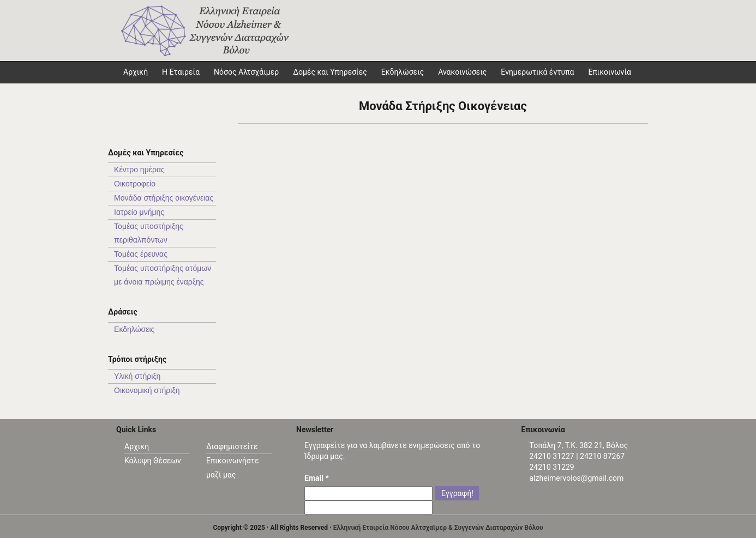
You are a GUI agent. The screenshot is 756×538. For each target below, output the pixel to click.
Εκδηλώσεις (403, 72)
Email (317, 478)
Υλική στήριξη (137, 376)
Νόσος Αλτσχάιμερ (246, 72)
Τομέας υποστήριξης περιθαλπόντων (149, 233)
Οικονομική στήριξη (147, 390)
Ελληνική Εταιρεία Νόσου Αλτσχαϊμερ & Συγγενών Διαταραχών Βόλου (438, 528)
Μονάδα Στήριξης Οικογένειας (443, 106)
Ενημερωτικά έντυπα (537, 72)
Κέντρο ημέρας (139, 170)
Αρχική (137, 446)
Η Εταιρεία (181, 72)
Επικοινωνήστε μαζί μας (233, 467)
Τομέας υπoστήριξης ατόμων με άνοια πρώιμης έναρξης (163, 275)
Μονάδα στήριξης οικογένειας (164, 198)
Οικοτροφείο (135, 184)
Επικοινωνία (609, 72)
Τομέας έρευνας (141, 254)
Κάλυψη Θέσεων (153, 461)
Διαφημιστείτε (232, 446)
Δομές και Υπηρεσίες (330, 72)
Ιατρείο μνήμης (139, 212)
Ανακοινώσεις (462, 72)
